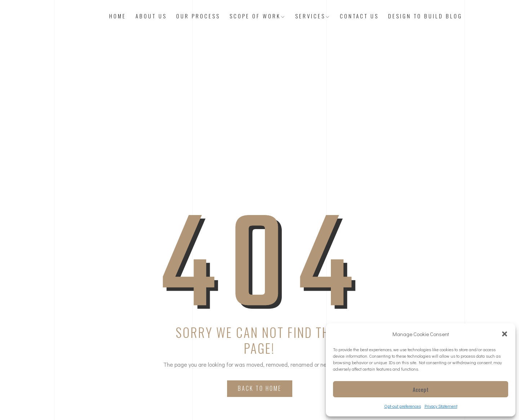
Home (118, 16)
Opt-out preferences (403, 406)
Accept (421, 389)
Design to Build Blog (425, 16)
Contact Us (359, 16)
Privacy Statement (441, 406)
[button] (505, 334)
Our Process (198, 16)
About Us (151, 16)
